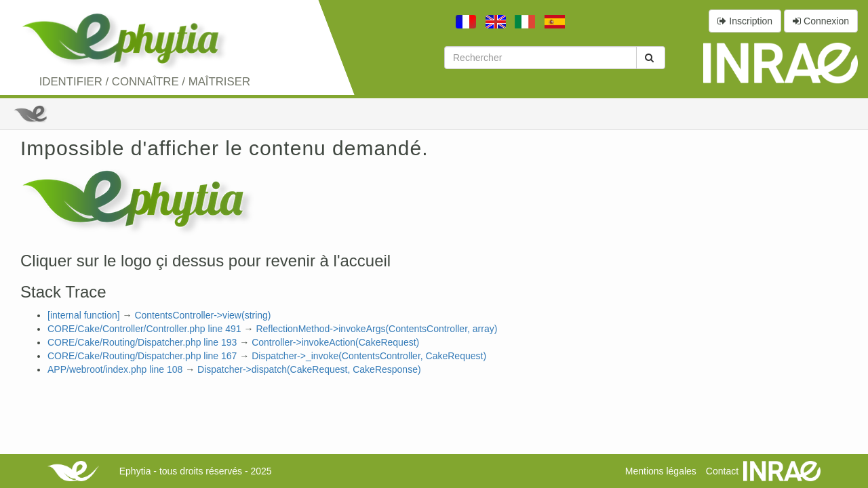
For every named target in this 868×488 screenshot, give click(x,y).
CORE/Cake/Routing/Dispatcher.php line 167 (142, 356)
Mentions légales (661, 471)
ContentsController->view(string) (202, 315)
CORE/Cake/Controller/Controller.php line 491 (144, 329)
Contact (722, 471)
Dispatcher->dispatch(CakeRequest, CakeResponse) (309, 369)
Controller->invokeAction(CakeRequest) (335, 342)
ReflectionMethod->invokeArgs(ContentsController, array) (376, 329)
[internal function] (84, 315)
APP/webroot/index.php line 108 (115, 369)
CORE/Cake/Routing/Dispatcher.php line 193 (142, 342)
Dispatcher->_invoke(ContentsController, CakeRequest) (369, 356)
